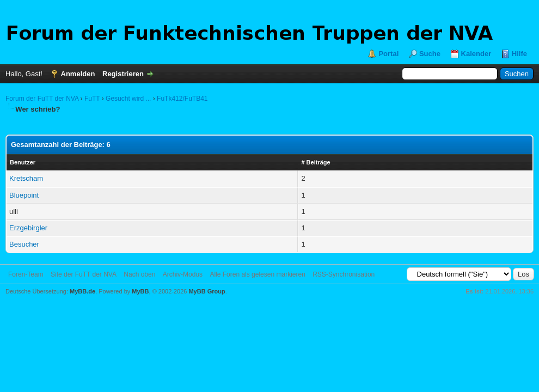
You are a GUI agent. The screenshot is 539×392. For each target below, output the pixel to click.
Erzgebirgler (28, 228)
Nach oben (139, 274)
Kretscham (26, 178)
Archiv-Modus (183, 274)
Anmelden (78, 74)
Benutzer (23, 162)
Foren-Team (26, 274)
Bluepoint (24, 195)
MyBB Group (207, 291)
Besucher (24, 244)
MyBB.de (82, 291)
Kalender (476, 54)
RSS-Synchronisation (344, 274)
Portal (388, 54)
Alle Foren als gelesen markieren (257, 274)
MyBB (140, 291)
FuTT (92, 99)
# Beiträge (316, 162)
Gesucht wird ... (128, 99)
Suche (430, 54)
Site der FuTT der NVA (84, 274)
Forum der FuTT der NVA (42, 99)
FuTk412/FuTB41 (182, 99)
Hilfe (519, 54)
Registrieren (123, 74)
